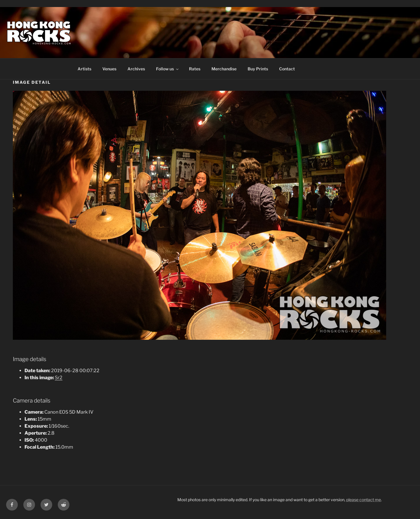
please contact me (364, 500)
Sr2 (59, 378)
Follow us (168, 69)
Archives (136, 69)
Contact (287, 69)
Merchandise (224, 69)
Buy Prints (258, 69)
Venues (109, 69)
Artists (84, 69)
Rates (195, 69)
